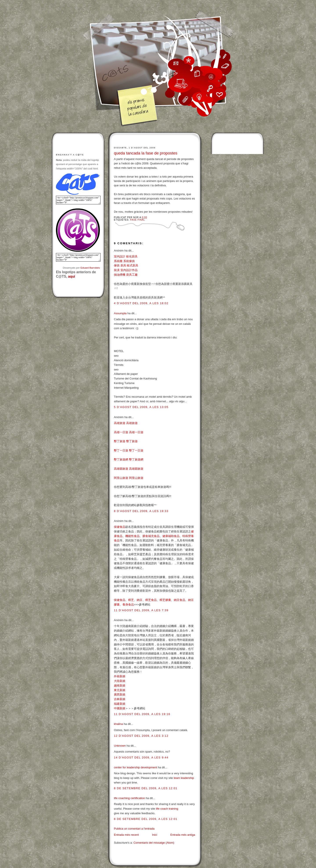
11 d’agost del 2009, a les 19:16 (142, 714)
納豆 (140, 600)
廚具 (123, 265)
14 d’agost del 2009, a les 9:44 (141, 757)
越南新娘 (120, 686)
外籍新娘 (120, 676)
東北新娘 (120, 690)
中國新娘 (120, 708)
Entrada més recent (126, 835)
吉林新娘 (120, 699)
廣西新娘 (120, 695)
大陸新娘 (120, 681)
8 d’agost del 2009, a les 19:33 (141, 511)
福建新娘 (120, 704)
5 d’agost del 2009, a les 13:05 (141, 407)
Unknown (120, 746)
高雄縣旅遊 (121, 469)
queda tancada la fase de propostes (146, 153)
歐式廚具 (133, 265)
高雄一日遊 (121, 432)
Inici (155, 835)
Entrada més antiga (183, 835)
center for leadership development (136, 767)
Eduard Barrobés (90, 268)
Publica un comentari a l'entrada (134, 829)
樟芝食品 (151, 600)
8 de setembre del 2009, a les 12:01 (146, 788)
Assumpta (120, 313)
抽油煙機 (120, 275)
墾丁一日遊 (121, 450)
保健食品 (120, 527)
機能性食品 (132, 536)
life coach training (167, 809)
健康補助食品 (171, 536)
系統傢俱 (129, 261)
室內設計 (120, 256)
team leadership (184, 778)
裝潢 (117, 270)
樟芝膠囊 (165, 600)
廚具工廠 (132, 275)
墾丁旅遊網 (121, 459)
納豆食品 (180, 600)
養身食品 (128, 605)
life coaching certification (129, 798)
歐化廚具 (132, 256)
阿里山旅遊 (121, 478)
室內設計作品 (129, 270)
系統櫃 (118, 261)
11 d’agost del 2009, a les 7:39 (141, 610)
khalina (118, 724)
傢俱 (117, 265)
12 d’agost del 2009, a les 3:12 (141, 736)
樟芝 (131, 600)
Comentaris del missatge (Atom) (154, 843)
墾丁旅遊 (120, 441)
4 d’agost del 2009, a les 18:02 (141, 303)
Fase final (137, 220)
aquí (72, 276)
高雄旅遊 (120, 423)
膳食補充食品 (151, 536)
